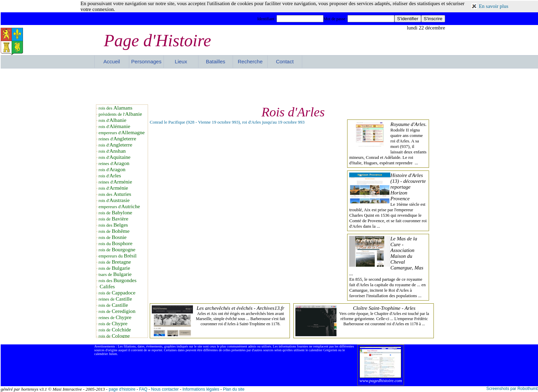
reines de (115, 299)
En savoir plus (493, 6)
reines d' (118, 139)
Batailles (216, 61)
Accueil (112, 61)
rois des (116, 108)
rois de (115, 213)
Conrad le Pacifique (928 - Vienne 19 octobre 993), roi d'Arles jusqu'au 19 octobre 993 (227, 122)
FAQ (143, 389)
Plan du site (234, 389)
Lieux (181, 61)
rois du (116, 244)
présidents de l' (120, 114)
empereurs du (118, 256)
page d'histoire (122, 389)
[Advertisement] (270, 86)
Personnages (146, 61)
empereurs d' (122, 133)
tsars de (115, 274)
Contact (285, 61)
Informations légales (201, 389)
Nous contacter (165, 389)
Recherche (250, 61)
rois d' (113, 120)
